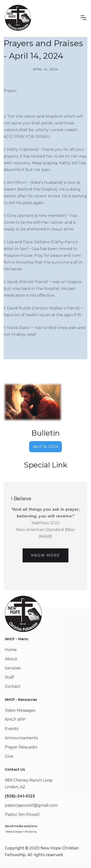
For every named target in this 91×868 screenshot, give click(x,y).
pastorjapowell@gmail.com (31, 805)
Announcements (21, 738)
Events (12, 729)
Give (9, 756)
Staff (9, 677)
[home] (18, 18)
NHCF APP (15, 720)
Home (11, 650)
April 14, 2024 (45, 447)
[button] (83, 18)
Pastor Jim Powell (22, 814)
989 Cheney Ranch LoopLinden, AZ (29, 784)
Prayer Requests (21, 747)
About (11, 659)
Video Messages (20, 710)
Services (13, 668)
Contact (13, 686)
